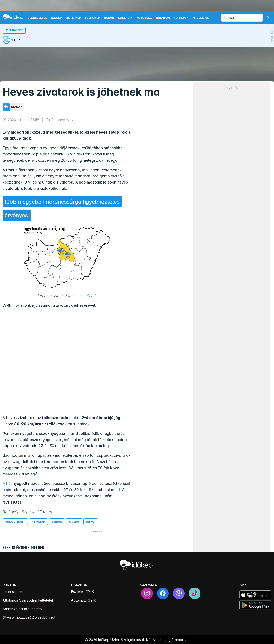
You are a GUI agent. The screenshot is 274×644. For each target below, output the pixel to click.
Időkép (56, 18)
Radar (109, 18)
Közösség (144, 18)
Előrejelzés (37, 18)
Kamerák (125, 18)
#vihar (57, 522)
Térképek (181, 18)
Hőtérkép (74, 18)
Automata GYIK (84, 600)
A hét (7, 483)
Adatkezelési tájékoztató (22, 609)
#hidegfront (15, 522)
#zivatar (38, 522)
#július (74, 522)
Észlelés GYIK (83, 592)
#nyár (91, 522)
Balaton (163, 18)
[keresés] (242, 18)
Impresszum (13, 592)
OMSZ (90, 296)
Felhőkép (93, 18)
